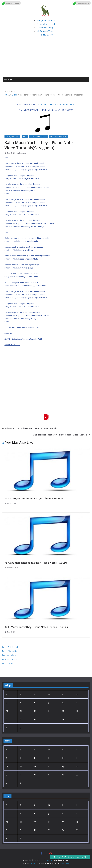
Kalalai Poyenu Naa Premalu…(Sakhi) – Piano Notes (34, 498)
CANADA (52, 105)
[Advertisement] (46, 58)
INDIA (72, 105)
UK (45, 105)
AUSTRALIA (63, 105)
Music (25, 137)
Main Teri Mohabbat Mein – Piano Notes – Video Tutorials (61, 435)
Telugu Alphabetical (46, 20)
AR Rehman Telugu (46, 31)
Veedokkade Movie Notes (59, 137)
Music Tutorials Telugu (38, 137)
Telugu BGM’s (46, 35)
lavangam (23, 153)
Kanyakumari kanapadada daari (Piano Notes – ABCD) (36, 563)
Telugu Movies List (46, 24)
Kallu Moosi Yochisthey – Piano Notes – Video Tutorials (29, 428)
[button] (6, 79)
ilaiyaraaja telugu (46, 28)
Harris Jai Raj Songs (12, 137)
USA (40, 105)
